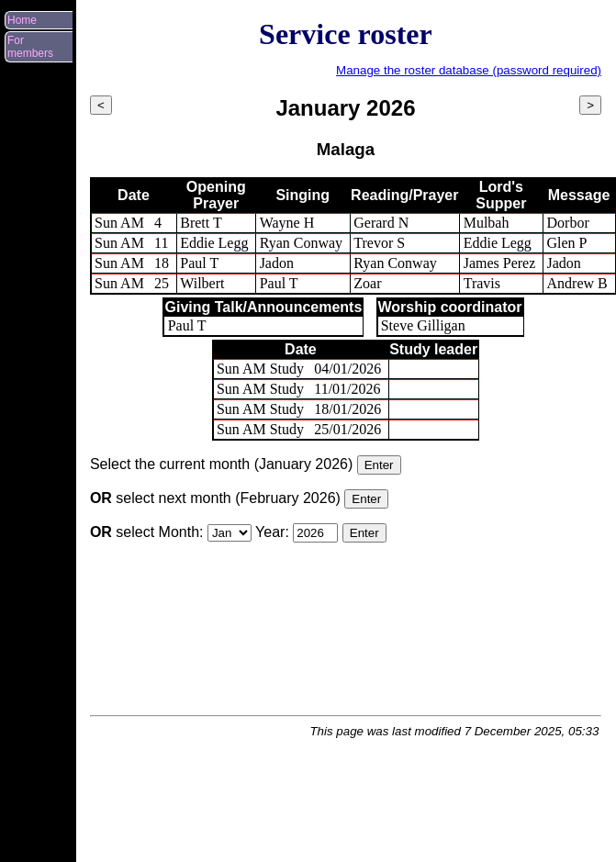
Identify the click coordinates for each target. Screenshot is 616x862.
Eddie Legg (214, 243)
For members (30, 47)
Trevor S (379, 243)
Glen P (567, 243)
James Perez (500, 263)
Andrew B (577, 283)
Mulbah (487, 223)
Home (22, 20)
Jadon (277, 263)
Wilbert (202, 283)
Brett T (201, 223)
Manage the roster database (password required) (469, 70)
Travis (482, 283)
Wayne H (287, 223)
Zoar (367, 283)
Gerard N (381, 223)
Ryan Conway (301, 243)
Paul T (199, 263)
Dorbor (568, 223)
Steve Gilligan (423, 325)
